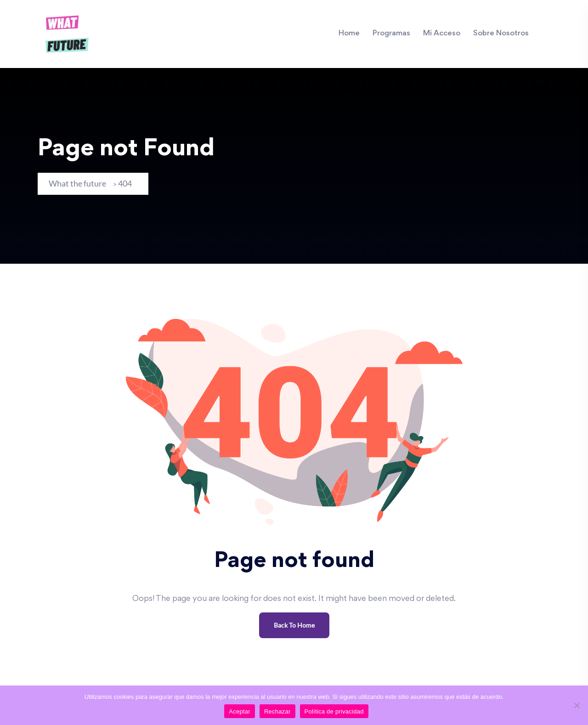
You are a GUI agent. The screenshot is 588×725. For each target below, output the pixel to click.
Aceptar (240, 711)
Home (349, 34)
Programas (391, 34)
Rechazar (277, 711)
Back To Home (294, 625)
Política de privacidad (334, 711)
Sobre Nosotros (501, 34)
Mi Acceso (442, 34)
